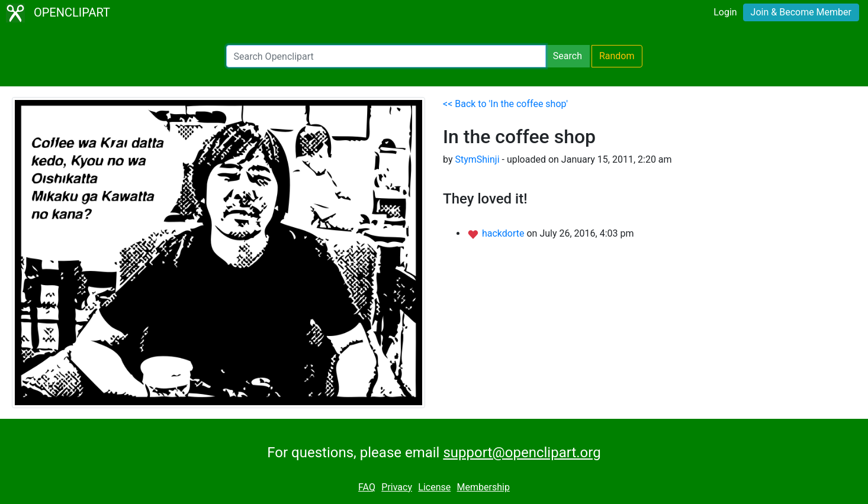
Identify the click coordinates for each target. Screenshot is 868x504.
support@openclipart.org (522, 453)
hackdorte (504, 233)
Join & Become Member (801, 12)
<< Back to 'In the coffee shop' (505, 104)
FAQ (367, 487)
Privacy (397, 487)
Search (568, 56)
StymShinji (477, 159)
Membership (483, 487)
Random (617, 56)
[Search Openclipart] (386, 56)
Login (725, 12)
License (434, 487)
